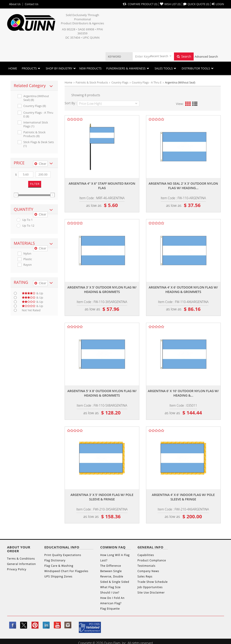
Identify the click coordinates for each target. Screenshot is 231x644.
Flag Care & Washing (59, 566)
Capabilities (146, 555)
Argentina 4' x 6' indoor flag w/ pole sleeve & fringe (183, 497)
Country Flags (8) (35, 106)
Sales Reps (145, 576)
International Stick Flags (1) (36, 124)
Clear (40, 164)
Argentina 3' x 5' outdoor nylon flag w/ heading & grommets (102, 290)
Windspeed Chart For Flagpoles (66, 571)
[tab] (34, 86)
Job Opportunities (150, 587)
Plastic (28, 259)
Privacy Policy (17, 569)
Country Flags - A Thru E (147, 83)
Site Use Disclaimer (151, 593)
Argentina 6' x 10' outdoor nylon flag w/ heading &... (183, 393)
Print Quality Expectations (63, 555)
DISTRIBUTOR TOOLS (196, 68)
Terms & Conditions (21, 559)
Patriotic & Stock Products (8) (35, 134)
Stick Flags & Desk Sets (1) (39, 144)
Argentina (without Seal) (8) (36, 98)
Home (13, 68)
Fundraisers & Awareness (126, 68)
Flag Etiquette (110, 609)
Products (29, 68)
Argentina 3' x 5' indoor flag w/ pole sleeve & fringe (102, 497)
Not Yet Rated (31, 310)
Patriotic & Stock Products (92, 83)
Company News (148, 571)
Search (184, 56)
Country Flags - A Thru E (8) (38, 115)
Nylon (27, 254)
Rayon (28, 265)
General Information (22, 564)
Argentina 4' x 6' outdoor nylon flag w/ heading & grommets (183, 290)
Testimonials (146, 566)
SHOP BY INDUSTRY (59, 68)
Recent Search (159, 56)
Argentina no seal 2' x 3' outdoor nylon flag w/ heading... (183, 186)
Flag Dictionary (55, 560)
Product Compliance (152, 560)
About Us (15, 4)
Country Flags (120, 83)
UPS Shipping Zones (58, 576)
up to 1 (28, 220)
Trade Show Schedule (153, 582)
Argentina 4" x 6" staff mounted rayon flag (102, 186)
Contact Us (32, 4)
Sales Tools (164, 68)
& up (33, 293)
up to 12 (28, 226)
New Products (90, 68)
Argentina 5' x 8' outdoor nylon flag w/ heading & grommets (102, 393)
